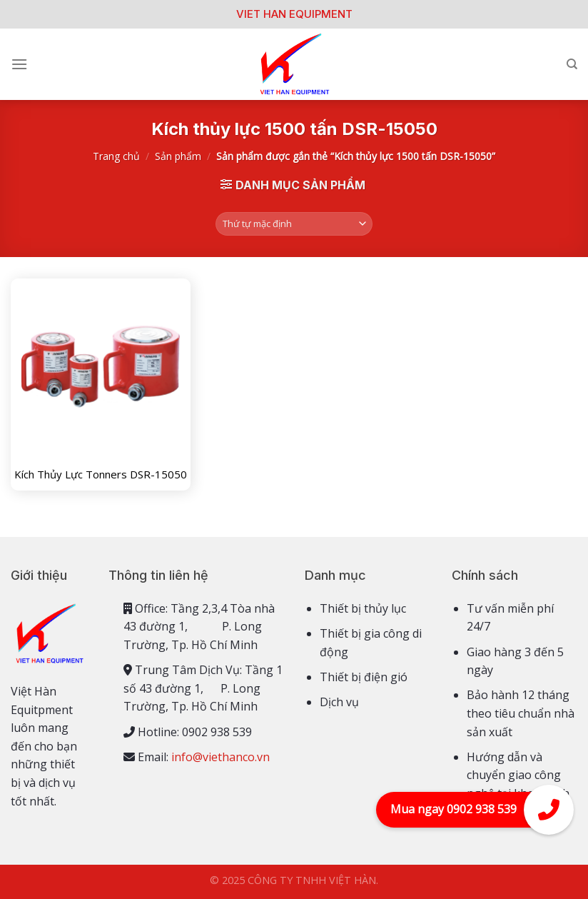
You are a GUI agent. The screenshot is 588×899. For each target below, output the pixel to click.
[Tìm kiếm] (572, 64)
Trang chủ (116, 156)
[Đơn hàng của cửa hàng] (294, 224)
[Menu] (19, 64)
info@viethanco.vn (220, 757)
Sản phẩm (178, 156)
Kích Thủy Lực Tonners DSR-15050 (101, 474)
